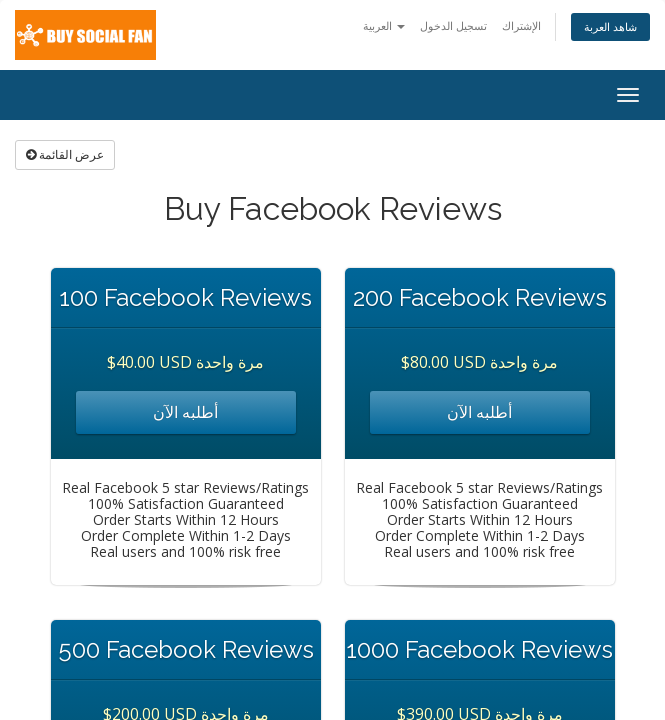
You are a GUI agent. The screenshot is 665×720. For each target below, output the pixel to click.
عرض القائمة (65, 154)
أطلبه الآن (185, 412)
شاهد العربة (610, 26)
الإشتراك (521, 25)
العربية (384, 25)
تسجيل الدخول (453, 25)
